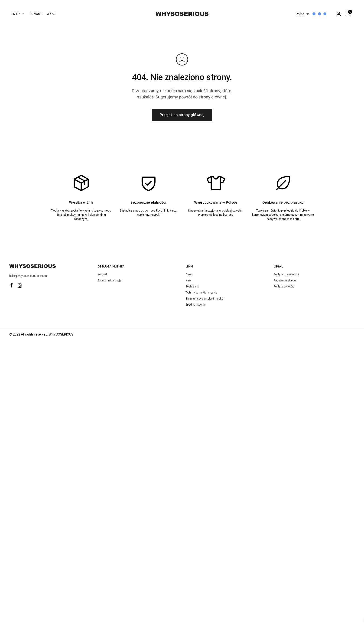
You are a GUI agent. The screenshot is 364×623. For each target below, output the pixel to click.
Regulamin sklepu (285, 281)
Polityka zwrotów (284, 287)
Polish (300, 14)
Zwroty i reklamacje (109, 281)
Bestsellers (192, 287)
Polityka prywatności (286, 274)
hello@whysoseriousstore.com (28, 276)
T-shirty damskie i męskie (201, 293)
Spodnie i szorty (195, 305)
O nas (189, 274)
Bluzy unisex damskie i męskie (204, 299)
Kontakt (102, 274)
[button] (18, 14)
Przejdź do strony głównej (182, 115)
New (188, 281)
